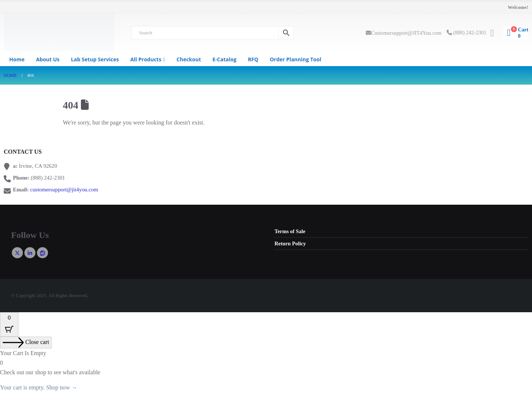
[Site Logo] (59, 32)
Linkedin (30, 253)
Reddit (42, 253)
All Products (146, 59)
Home (17, 59)
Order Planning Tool (295, 59)
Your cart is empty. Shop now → (39, 387)
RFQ (253, 59)
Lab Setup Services (95, 59)
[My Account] (492, 33)
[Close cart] (26, 343)
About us (48, 59)
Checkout (189, 59)
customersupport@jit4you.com (64, 190)
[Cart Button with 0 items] (9, 324)
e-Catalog (224, 59)
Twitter (17, 253)
